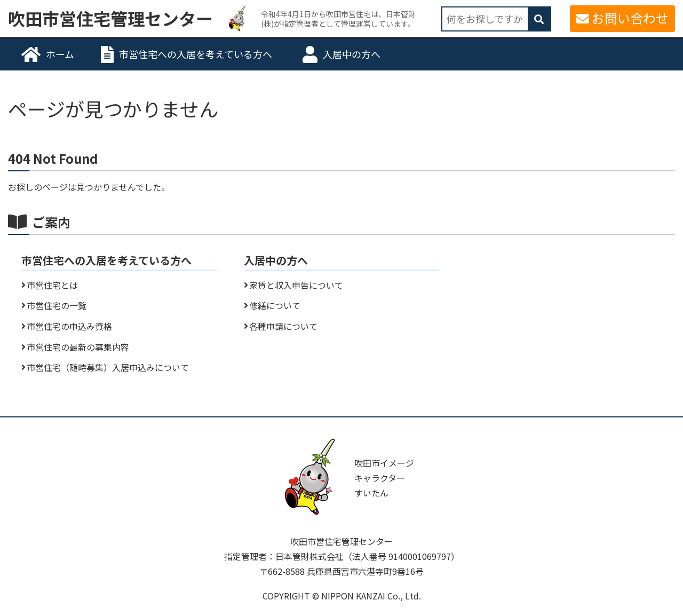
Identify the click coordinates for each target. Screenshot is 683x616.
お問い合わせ (630, 18)
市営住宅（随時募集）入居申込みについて (108, 367)
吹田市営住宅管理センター (110, 19)
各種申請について (283, 326)
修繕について (275, 305)
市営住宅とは (52, 285)
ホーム (60, 54)
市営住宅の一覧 (57, 305)
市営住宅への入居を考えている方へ (196, 54)
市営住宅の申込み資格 (69, 326)
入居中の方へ (352, 54)
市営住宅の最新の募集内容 (78, 347)
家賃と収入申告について (296, 285)
